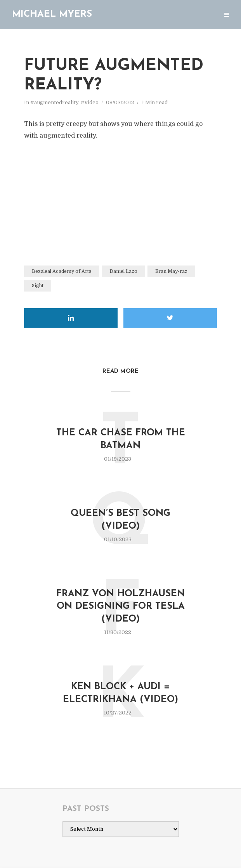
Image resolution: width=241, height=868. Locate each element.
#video (90, 102)
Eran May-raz (171, 271)
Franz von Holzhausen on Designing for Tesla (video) (120, 607)
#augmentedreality (54, 102)
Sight (38, 286)
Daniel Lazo (123, 271)
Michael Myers (52, 14)
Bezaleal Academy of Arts (62, 271)
